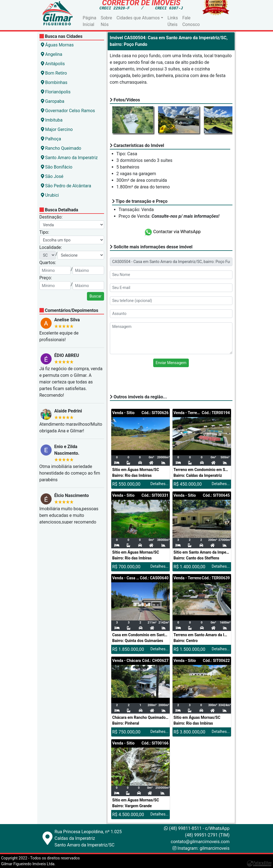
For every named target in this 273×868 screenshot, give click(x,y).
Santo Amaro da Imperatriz (69, 158)
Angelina (52, 54)
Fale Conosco (191, 21)
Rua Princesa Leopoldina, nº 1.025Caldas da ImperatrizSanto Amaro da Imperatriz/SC (88, 838)
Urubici (50, 195)
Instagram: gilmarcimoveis (203, 848)
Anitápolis (53, 64)
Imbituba (52, 120)
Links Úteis (173, 21)
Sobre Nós (106, 21)
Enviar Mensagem (171, 363)
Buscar (95, 296)
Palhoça (51, 139)
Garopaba (53, 101)
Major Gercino (57, 129)
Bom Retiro (54, 73)
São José (52, 176)
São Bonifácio (57, 167)
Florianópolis (56, 92)
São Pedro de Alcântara (66, 186)
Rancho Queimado (61, 148)
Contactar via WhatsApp (172, 232)
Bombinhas (54, 82)
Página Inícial (90, 21)
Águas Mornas (57, 45)
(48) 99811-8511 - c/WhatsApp (197, 828)
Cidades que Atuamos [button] (138, 18)
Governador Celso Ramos (68, 111)
